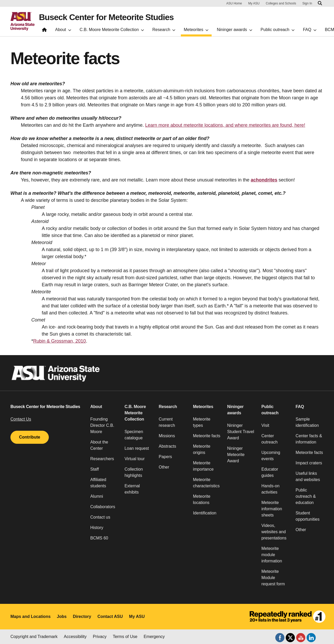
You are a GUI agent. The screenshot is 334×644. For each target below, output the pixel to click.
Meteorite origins (202, 449)
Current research (167, 422)
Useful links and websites (308, 476)
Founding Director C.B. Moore (102, 425)
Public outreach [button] (270, 410)
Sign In (307, 3)
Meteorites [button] (203, 407)
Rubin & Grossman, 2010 (59, 341)
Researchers (102, 459)
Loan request (137, 448)
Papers (165, 457)
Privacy (100, 637)
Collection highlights (134, 472)
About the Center (99, 445)
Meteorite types (202, 422)
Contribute (30, 437)
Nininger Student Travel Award (241, 432)
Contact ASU (110, 616)
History (97, 528)
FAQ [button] (300, 407)
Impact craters (309, 463)
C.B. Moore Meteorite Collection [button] (135, 413)
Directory (82, 616)
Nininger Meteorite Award (236, 455)
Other (164, 467)
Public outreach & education (306, 496)
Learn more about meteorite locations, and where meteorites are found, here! (225, 125)
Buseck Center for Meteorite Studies (106, 17)
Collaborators (103, 507)
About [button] (96, 407)
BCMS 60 (99, 538)
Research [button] (168, 407)
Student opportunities (308, 516)
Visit (265, 425)
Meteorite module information (272, 555)
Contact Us (21, 419)
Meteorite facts (207, 436)
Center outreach (270, 439)
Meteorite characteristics (206, 483)
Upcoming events (271, 456)
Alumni (97, 496)
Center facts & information (309, 439)
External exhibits (132, 489)
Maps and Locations (31, 616)
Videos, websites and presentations (274, 532)
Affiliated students (98, 483)
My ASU (254, 3)
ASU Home (234, 3)
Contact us (100, 517)
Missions (167, 436)
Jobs (62, 616)
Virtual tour (135, 459)
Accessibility (75, 637)
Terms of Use (125, 637)
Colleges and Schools (281, 3)
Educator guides (270, 472)
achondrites (264, 180)
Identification (205, 513)
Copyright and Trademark (34, 637)
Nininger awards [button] (235, 410)
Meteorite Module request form (273, 578)
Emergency (154, 637)
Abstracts (167, 446)
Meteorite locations (202, 499)
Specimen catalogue (134, 435)
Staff (95, 469)
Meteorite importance (203, 466)
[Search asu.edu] (320, 3)
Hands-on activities (270, 489)
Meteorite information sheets (272, 509)
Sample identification (307, 422)
